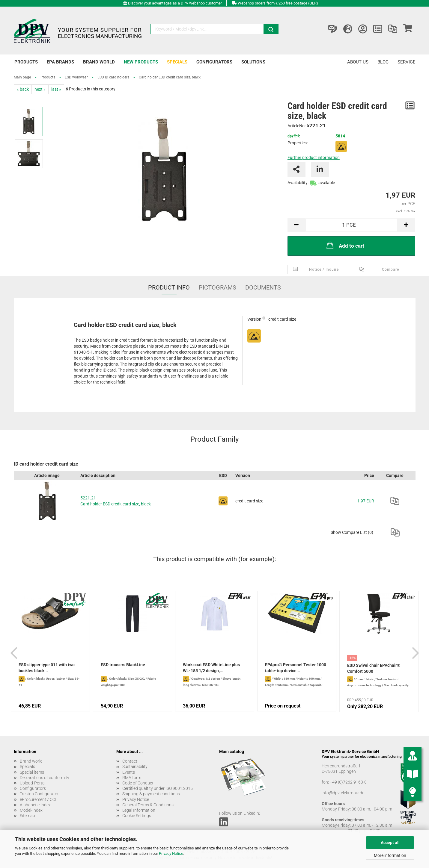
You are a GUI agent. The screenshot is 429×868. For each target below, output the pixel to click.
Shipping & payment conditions (151, 794)
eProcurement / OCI (38, 799)
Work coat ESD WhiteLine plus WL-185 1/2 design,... (211, 668)
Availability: (298, 183)
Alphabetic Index (35, 805)
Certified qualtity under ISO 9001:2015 (158, 788)
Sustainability (135, 766)
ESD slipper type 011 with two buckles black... (47, 668)
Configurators (214, 62)
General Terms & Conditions (148, 805)
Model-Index (31, 810)
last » (56, 89)
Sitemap (27, 816)
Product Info (169, 287)
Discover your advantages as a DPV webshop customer (175, 3)
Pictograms (217, 287)
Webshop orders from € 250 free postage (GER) (278, 3)
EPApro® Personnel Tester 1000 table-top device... (296, 668)
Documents (263, 287)
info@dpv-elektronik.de (343, 793)
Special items (32, 772)
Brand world (99, 62)
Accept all (390, 843)
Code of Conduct (138, 783)
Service (407, 62)
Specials (177, 62)
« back (23, 89)
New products (141, 62)
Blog (383, 62)
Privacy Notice (171, 853)
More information (390, 855)
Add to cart (345, 245)
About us (358, 62)
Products (26, 62)
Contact (130, 761)
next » (40, 89)
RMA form (132, 778)
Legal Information (139, 810)
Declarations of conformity (45, 778)
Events (129, 772)
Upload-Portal (33, 783)
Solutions (253, 62)
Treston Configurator (39, 794)
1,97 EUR (366, 501)
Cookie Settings (137, 816)
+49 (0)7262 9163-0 (348, 782)
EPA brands (60, 62)
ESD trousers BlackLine (123, 665)
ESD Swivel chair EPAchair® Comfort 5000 (374, 668)
